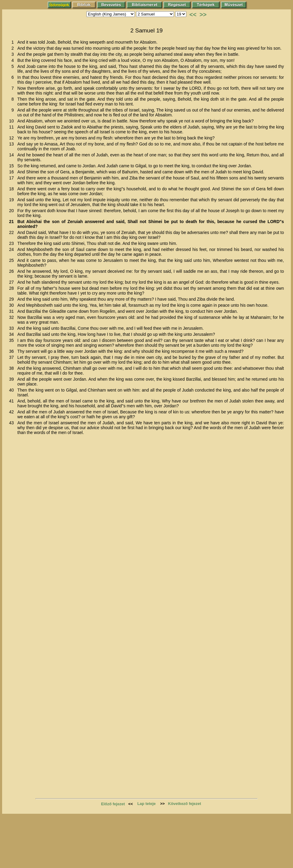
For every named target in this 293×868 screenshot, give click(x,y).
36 (13, 351)
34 (13, 334)
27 (13, 282)
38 (13, 368)
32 (13, 317)
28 (13, 288)
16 (13, 172)
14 (13, 155)
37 (13, 357)
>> (203, 15)
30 (13, 305)
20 (13, 211)
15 (13, 166)
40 (13, 390)
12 (13, 138)
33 (13, 328)
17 (13, 178)
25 (13, 260)
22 (13, 232)
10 (13, 121)
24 (13, 249)
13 (13, 144)
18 (13, 189)
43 (13, 423)
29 (13, 299)
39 (13, 379)
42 (13, 412)
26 (13, 271)
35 (13, 340)
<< (193, 15)
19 (13, 200)
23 (13, 243)
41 (13, 401)
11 (13, 127)
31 (13, 311)
